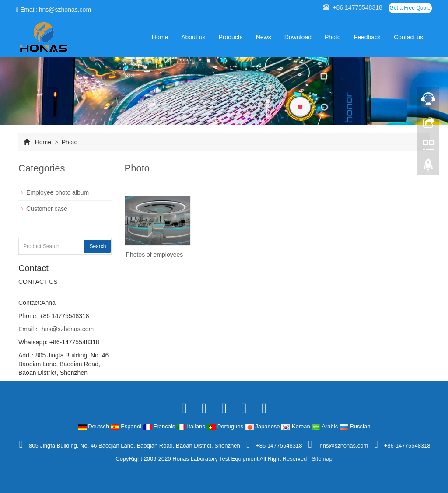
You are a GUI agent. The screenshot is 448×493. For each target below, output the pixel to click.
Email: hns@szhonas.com (54, 10)
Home (160, 37)
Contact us (408, 37)
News (264, 37)
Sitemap (322, 459)
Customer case (47, 209)
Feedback (367, 37)
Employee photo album (58, 192)
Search (98, 246)
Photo (333, 37)
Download (298, 37)
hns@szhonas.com (67, 329)
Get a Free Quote (410, 8)
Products (230, 37)
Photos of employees (155, 255)
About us (193, 37)
